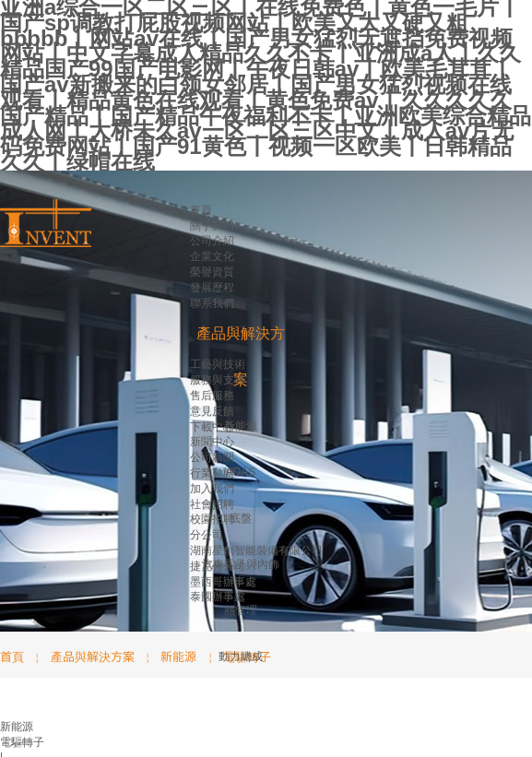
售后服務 (212, 396)
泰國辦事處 (218, 597)
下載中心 (212, 427)
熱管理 (241, 610)
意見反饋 (212, 411)
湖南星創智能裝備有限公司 (256, 550)
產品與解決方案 (93, 656)
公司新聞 (212, 457)
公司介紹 (212, 241)
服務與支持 (218, 380)
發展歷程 (212, 288)
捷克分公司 (218, 566)
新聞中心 (212, 442)
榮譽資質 (212, 272)
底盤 (241, 518)
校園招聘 (212, 519)
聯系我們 (212, 303)
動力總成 (241, 656)
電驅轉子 (22, 742)
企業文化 (212, 256)
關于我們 (212, 226)
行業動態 (212, 473)
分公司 (207, 535)
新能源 (241, 426)
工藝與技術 (218, 364)
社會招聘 (212, 504)
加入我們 (212, 489)
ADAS (241, 472)
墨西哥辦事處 (223, 582)
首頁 (201, 210)
